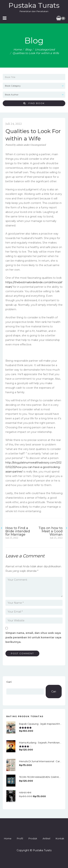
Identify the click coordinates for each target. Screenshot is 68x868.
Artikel (46, 838)
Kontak (60, 838)
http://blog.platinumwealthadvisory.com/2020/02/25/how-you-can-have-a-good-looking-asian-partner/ (33, 467)
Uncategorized (45, 49)
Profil (20, 838)
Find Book (34, 103)
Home (18, 49)
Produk (33, 838)
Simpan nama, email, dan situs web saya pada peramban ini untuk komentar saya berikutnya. (33, 637)
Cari (9, 682)
